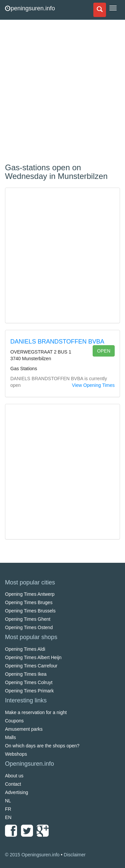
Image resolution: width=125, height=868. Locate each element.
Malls (10, 737)
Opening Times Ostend (29, 627)
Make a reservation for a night (36, 712)
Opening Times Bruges (29, 602)
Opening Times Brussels (30, 611)
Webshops (16, 754)
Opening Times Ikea (26, 674)
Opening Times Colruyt (29, 682)
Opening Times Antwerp (30, 594)
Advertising (16, 792)
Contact (13, 784)
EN (8, 817)
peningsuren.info (30, 8)
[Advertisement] (62, 92)
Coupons (14, 721)
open (104, 351)
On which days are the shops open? (42, 746)
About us (14, 776)
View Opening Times (93, 385)
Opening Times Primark (29, 691)
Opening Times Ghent (28, 619)
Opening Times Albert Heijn (33, 657)
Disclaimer (74, 855)
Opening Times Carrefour (31, 666)
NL (8, 801)
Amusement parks (24, 729)
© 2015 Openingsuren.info (32, 855)
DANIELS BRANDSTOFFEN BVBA (57, 342)
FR (8, 809)
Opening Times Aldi (25, 649)
